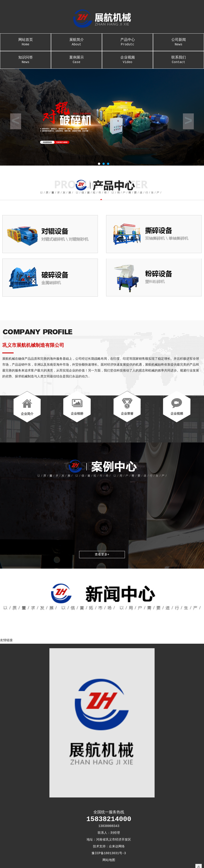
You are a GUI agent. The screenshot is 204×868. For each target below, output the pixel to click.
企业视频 (128, 58)
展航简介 (77, 40)
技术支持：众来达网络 (109, 846)
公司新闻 (179, 40)
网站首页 (26, 40)
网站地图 (109, 860)
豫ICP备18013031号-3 (109, 853)
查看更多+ (102, 555)
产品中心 (128, 40)
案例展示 (77, 58)
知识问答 (26, 58)
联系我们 (179, 58)
